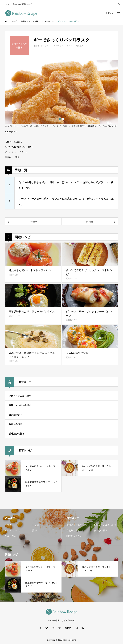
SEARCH (119, 4)
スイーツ (69, 46)
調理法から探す (17, 434)
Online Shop (11, 536)
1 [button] (60, 119)
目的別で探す (16, 415)
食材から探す (16, 424)
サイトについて (13, 530)
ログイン (110, 13)
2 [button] (63, 119)
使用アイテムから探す (20, 396)
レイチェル (46, 46)
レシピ (36, 525)
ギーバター (59, 46)
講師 (35, 530)
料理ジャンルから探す (20, 405)
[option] (61, 92)
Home (8, 525)
